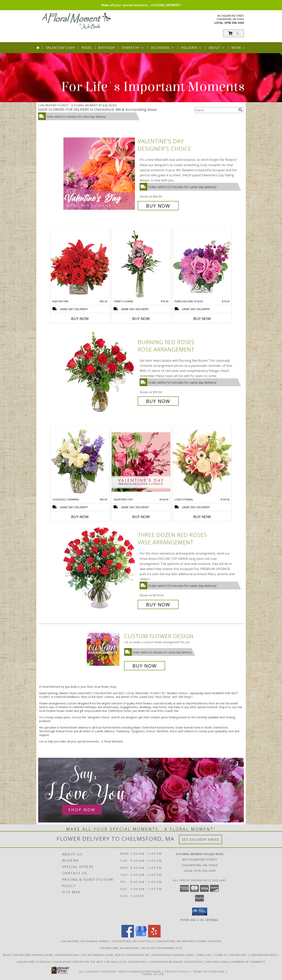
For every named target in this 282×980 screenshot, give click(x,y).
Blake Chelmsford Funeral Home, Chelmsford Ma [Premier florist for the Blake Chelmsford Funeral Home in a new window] (41, 955)
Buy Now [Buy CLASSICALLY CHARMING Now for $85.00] (80, 517)
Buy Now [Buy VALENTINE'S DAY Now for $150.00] (141, 517)
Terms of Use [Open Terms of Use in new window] (153, 974)
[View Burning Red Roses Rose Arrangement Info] (100, 372)
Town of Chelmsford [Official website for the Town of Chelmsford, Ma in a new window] (231, 955)
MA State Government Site (162, 948)
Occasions (163, 48)
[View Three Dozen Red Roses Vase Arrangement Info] (100, 570)
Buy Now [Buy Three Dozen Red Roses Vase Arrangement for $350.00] (158, 604)
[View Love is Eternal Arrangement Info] (202, 462)
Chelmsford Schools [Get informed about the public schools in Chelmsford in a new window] (34, 962)
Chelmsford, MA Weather (119, 948)
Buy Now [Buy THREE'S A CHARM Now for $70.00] (141, 319)
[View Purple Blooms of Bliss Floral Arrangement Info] (202, 264)
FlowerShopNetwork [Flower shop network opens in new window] (144, 971)
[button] (233, 33)
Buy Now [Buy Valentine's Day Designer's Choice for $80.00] (158, 206)
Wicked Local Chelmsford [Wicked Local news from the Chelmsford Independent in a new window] (127, 962)
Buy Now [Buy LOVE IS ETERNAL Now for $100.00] (202, 517)
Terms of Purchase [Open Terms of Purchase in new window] (209, 971)
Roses (87, 48)
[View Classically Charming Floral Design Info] (80, 462)
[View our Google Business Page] (141, 936)
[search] (240, 110)
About (217, 48)
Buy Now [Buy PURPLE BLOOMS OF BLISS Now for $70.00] (202, 319)
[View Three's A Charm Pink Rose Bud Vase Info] (141, 264)
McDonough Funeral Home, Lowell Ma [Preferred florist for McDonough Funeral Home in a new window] (182, 955)
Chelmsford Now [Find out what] (264, 955)
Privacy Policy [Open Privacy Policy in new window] (177, 971)
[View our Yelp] (154, 936)
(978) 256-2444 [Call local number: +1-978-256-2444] (234, 23)
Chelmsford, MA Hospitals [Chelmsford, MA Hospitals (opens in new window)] (133, 941)
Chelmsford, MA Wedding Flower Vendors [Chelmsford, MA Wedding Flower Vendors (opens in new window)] (189, 941)
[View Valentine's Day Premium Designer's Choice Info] (141, 462)
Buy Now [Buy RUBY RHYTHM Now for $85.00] (80, 319)
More (239, 48)
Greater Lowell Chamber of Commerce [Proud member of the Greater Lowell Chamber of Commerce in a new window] (235, 962)
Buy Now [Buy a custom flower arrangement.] (145, 666)
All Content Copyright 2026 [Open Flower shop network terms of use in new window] (102, 971)
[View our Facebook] (128, 936)
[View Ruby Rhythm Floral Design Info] (80, 264)
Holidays (192, 48)
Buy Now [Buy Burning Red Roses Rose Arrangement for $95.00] (158, 401)
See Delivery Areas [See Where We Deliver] (201, 839)
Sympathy (133, 48)
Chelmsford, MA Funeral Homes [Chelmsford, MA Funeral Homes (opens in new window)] (85, 941)
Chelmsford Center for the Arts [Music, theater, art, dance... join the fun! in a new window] (78, 962)
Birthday (107, 48)
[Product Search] (216, 110)
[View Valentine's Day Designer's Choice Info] (100, 174)
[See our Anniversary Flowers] (141, 790)
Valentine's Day (60, 48)
